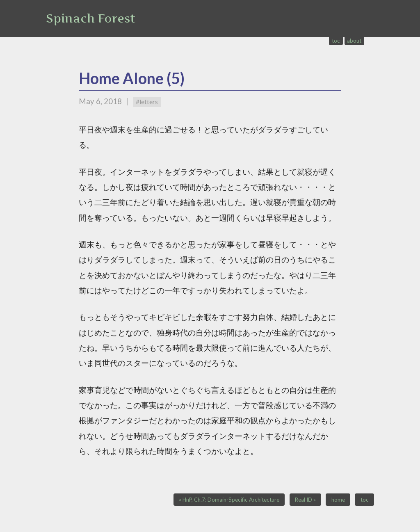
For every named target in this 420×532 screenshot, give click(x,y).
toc (336, 41)
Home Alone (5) (132, 78)
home (338, 500)
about (354, 41)
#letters (147, 102)
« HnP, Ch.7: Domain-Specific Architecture (229, 500)
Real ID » (305, 500)
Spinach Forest (91, 18)
